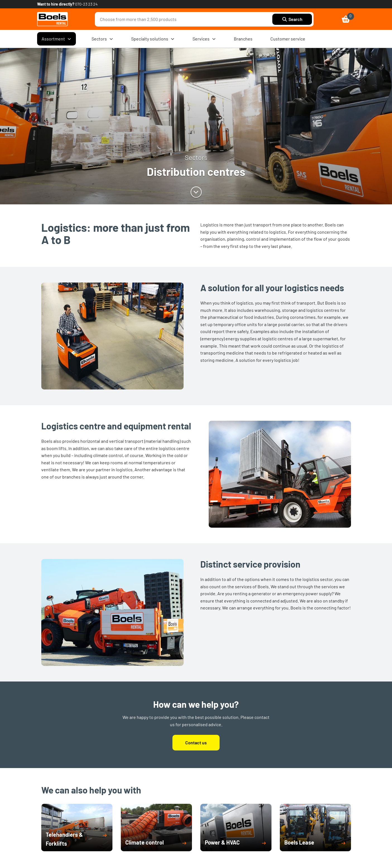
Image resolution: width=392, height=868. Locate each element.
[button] (77, 839)
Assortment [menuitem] (56, 39)
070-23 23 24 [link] (86, 4)
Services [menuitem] (204, 39)
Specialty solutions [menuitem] (153, 39)
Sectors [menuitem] (102, 39)
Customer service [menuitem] (288, 39)
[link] (52, 19)
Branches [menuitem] (243, 39)
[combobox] (185, 19)
